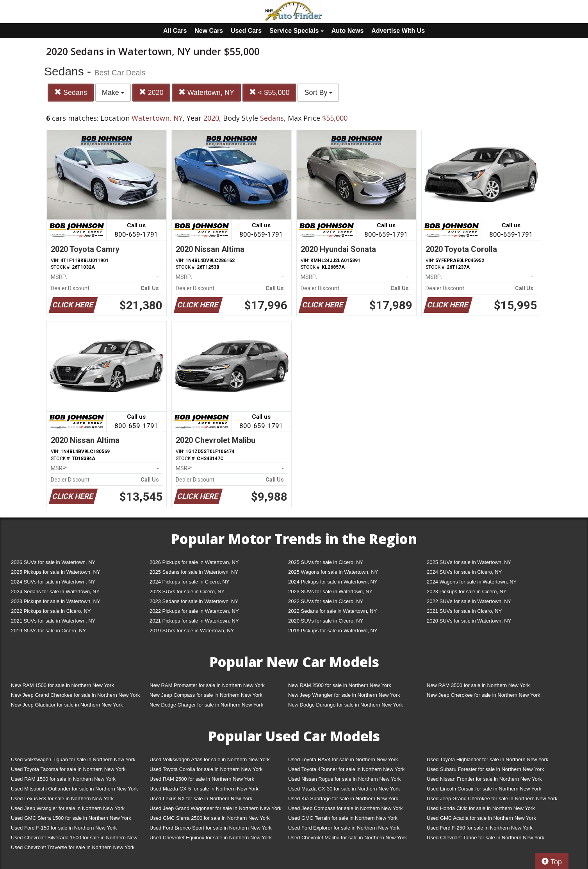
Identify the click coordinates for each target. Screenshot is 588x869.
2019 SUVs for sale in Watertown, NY (192, 631)
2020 (151, 92)
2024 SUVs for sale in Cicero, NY (464, 572)
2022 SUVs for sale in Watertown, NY (469, 601)
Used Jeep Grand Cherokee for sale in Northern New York (492, 799)
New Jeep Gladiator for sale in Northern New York (67, 705)
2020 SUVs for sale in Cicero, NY (326, 621)
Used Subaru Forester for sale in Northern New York (486, 769)
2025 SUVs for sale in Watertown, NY (469, 562)
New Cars (209, 31)
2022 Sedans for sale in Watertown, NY (332, 611)
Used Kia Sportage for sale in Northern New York (343, 799)
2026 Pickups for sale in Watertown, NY (194, 562)
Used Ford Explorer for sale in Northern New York (344, 828)
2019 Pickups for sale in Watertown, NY (333, 631)
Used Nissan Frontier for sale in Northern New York (484, 779)
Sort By (318, 93)
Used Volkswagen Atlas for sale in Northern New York (210, 759)
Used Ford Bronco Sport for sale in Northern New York (211, 828)
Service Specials (297, 31)
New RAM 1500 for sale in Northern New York (62, 685)
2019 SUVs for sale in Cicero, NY (48, 631)
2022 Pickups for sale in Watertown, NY (194, 611)
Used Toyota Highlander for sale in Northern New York (487, 759)
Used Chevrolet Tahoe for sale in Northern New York (486, 838)
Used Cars (246, 31)
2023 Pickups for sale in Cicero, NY (467, 592)
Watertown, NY (206, 92)
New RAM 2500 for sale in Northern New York (340, 685)
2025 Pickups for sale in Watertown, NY (56, 572)
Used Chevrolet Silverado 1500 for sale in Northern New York (74, 839)
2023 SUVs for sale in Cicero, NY (187, 592)
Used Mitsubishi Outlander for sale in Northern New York (74, 789)
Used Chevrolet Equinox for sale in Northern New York (211, 838)
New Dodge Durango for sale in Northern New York (346, 705)
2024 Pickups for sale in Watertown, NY (333, 582)
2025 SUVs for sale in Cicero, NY (326, 562)
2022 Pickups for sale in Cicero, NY (51, 611)
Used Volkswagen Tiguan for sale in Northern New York (73, 759)
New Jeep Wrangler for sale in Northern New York (344, 695)
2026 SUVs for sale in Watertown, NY (53, 562)
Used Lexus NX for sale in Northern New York (201, 799)
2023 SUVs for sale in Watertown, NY (330, 592)
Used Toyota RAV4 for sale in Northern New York (343, 759)
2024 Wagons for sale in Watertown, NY (472, 582)
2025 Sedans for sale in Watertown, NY (194, 572)
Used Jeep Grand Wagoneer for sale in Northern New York (216, 808)
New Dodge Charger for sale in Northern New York (206, 705)
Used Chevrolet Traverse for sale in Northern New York (73, 847)
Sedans (71, 92)
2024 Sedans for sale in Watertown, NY (55, 592)
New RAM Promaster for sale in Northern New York (207, 685)
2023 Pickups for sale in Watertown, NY (56, 601)
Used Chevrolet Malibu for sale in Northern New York (347, 838)
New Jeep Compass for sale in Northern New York (206, 695)
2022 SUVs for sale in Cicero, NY (326, 601)
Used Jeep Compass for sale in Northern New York (345, 808)
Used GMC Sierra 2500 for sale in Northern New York (210, 818)
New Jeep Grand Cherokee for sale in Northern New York (75, 695)
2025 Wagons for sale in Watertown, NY (333, 572)
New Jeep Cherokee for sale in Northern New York (483, 695)
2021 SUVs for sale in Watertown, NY (53, 621)
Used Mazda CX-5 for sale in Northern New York (204, 789)
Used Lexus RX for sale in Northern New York (62, 799)
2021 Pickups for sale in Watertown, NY (194, 621)
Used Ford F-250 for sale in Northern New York (480, 828)
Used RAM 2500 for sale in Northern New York (202, 779)
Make (113, 93)
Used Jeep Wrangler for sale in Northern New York (68, 808)
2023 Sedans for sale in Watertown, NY (194, 601)
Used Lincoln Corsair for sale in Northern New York (484, 789)
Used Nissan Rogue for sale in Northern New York (344, 779)
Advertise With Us (398, 31)
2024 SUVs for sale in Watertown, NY (53, 582)
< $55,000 (269, 92)
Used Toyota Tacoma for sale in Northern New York (68, 769)
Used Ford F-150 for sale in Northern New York (64, 828)
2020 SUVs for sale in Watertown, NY (469, 621)
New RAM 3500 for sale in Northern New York (478, 685)
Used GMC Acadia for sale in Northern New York (481, 818)
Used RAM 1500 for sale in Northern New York (63, 779)
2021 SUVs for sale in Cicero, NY (464, 611)
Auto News (348, 31)
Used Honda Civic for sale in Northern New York (481, 808)
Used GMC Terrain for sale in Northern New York (343, 818)
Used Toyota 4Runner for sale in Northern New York (346, 769)
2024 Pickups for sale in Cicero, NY (189, 582)
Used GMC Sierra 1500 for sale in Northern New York (71, 818)
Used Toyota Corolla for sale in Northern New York (206, 769)
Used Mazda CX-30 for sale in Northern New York (344, 789)
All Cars (175, 31)
